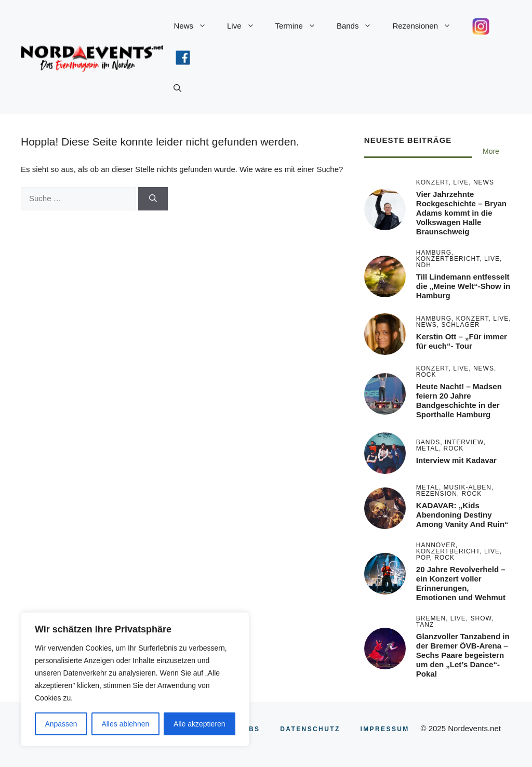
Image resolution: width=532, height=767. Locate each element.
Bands (360, 26)
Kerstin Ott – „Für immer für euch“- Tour (462, 341)
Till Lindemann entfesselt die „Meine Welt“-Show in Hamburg (463, 286)
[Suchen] (153, 199)
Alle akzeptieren (199, 724)
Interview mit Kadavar (456, 460)
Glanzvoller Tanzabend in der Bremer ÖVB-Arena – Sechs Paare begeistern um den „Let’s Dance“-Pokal (463, 655)
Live (246, 26)
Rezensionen (427, 26)
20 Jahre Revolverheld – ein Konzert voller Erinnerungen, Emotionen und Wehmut (461, 583)
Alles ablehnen (125, 724)
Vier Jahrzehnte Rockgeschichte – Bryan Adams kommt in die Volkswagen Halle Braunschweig (461, 213)
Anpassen (61, 724)
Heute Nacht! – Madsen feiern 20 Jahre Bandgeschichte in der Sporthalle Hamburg (459, 400)
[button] (177, 88)
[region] (135, 679)
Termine (301, 26)
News (195, 26)
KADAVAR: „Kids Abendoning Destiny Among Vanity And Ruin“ (462, 515)
